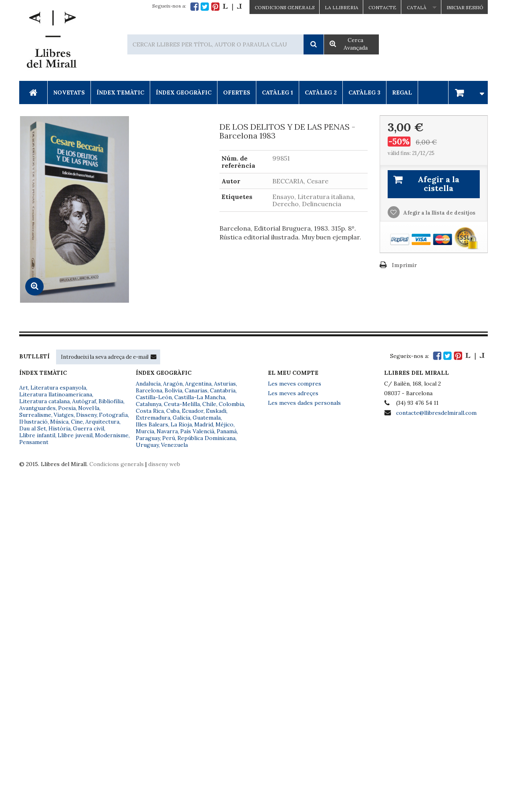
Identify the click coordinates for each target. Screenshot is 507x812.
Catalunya (149, 404)
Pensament (34, 442)
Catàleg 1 (278, 92)
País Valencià (197, 431)
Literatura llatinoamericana (56, 394)
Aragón (173, 384)
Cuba (173, 411)
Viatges (64, 415)
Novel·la (89, 408)
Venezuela (174, 445)
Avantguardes (37, 408)
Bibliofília (111, 401)
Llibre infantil (37, 435)
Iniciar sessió (465, 7)
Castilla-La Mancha (200, 397)
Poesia (67, 408)
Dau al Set (33, 428)
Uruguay (147, 445)
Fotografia (113, 415)
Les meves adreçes (293, 393)
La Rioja (181, 424)
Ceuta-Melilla (182, 404)
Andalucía (148, 384)
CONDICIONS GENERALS (285, 7)
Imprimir (404, 265)
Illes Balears (152, 424)
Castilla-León (154, 397)
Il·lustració (33, 422)
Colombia (231, 404)
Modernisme (112, 435)
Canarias (196, 390)
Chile (209, 404)
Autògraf (84, 401)
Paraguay (148, 438)
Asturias (225, 384)
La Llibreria (342, 7)
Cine (77, 422)
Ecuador (193, 411)
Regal (402, 92)
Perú (169, 438)
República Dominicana (206, 438)
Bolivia (173, 390)
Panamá (227, 431)
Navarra (167, 431)
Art (24, 388)
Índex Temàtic (120, 92)
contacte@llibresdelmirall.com (436, 413)
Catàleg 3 (364, 92)
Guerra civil (89, 428)
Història (59, 428)
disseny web (164, 464)
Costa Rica (150, 411)
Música (59, 422)
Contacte (382, 7)
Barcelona (149, 390)
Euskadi (216, 411)
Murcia (145, 431)
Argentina (198, 384)
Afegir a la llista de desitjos (439, 213)
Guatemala (207, 418)
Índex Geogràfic (184, 92)
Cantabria (223, 390)
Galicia (181, 418)
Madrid (204, 424)
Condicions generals (117, 464)
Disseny (86, 415)
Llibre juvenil (75, 435)
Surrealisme (35, 415)
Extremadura (153, 418)
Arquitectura (102, 422)
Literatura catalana (44, 401)
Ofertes (237, 92)
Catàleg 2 (321, 92)
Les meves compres (295, 384)
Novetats (69, 92)
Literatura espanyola (58, 388)
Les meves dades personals (304, 403)
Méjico (224, 424)
